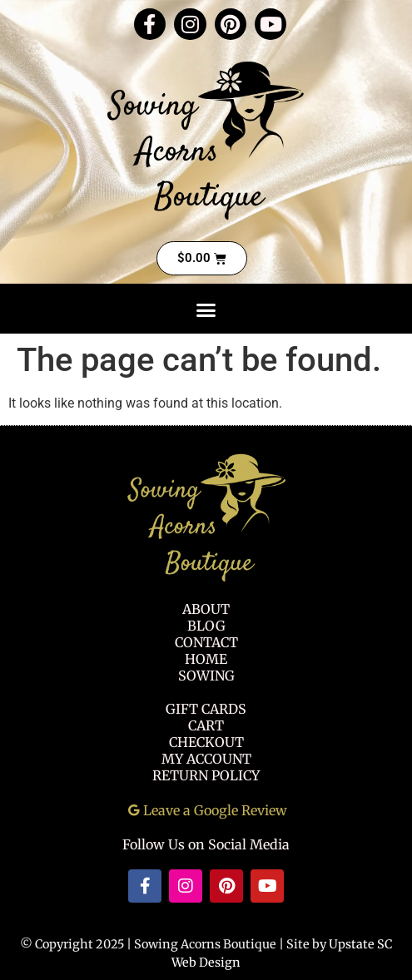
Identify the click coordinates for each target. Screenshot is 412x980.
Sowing (206, 676)
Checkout (206, 742)
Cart (206, 725)
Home (206, 659)
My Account (206, 759)
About (206, 609)
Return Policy (206, 775)
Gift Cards (206, 709)
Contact (206, 642)
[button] (206, 309)
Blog (206, 626)
